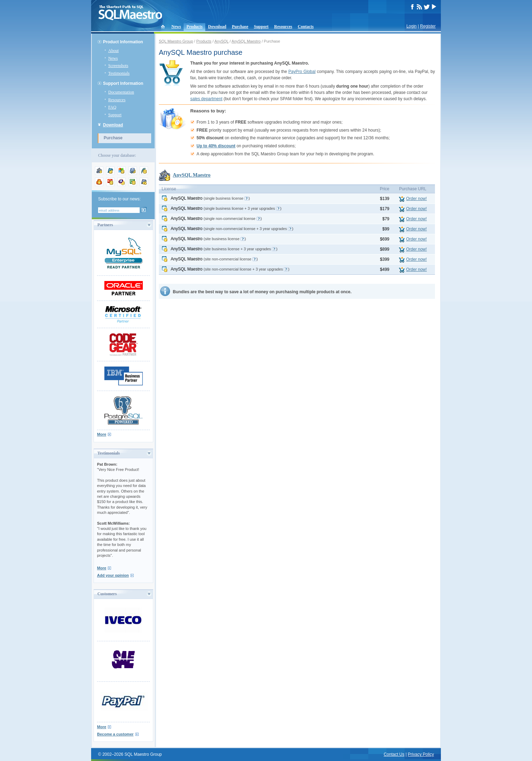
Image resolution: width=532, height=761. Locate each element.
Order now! (416, 199)
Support (261, 27)
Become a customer (115, 734)
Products (194, 27)
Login (411, 26)
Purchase (240, 27)
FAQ (112, 107)
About (113, 51)
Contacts (306, 27)
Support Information (123, 83)
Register (428, 26)
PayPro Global (302, 72)
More (102, 434)
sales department (206, 99)
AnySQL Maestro (246, 41)
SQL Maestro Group (176, 41)
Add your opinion (113, 575)
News (176, 27)
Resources (283, 27)
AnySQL (221, 41)
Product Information (123, 42)
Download (217, 27)
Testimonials (119, 73)
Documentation (121, 92)
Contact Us (394, 754)
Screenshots (118, 66)
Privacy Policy (421, 754)
